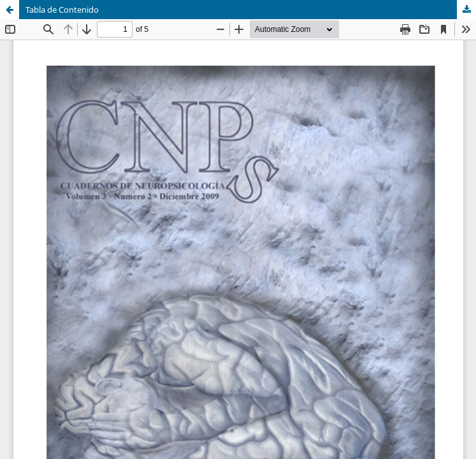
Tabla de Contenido (62, 10)
